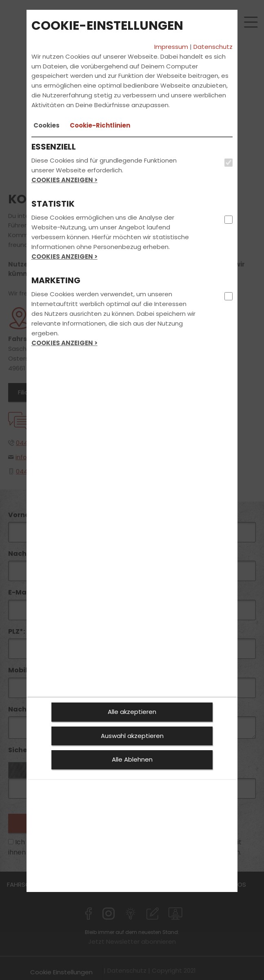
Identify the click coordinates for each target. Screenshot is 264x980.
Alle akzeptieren (132, 712)
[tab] (47, 126)
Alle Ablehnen (132, 759)
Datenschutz (213, 47)
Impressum (171, 47)
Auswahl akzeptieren (132, 736)
